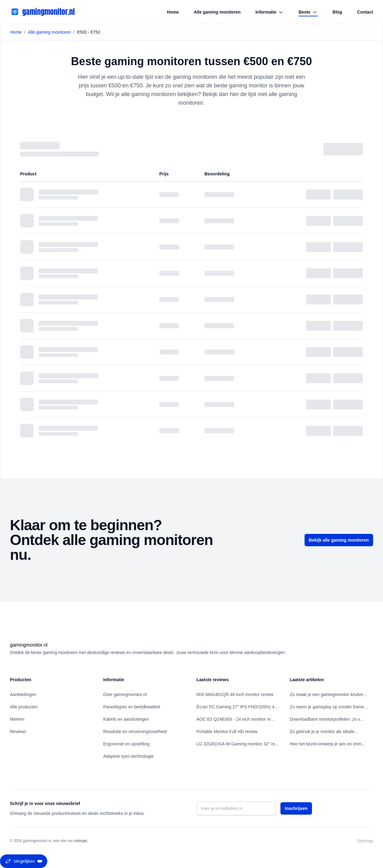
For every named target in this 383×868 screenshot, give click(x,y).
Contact (365, 12)
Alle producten (24, 707)
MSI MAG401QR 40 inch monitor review (235, 694)
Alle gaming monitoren (217, 12)
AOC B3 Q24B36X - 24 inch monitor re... (235, 719)
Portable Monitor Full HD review (227, 732)
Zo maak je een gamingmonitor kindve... (328, 694)
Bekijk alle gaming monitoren (339, 540)
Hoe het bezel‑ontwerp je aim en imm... (327, 744)
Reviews (18, 732)
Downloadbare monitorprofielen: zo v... (327, 719)
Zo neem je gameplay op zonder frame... (329, 707)
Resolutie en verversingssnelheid (135, 732)
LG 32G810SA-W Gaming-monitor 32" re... (238, 744)
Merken (17, 719)
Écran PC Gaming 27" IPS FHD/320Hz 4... (237, 707)
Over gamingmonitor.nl (125, 694)
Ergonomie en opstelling (126, 744)
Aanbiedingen (23, 694)
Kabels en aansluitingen (126, 719)
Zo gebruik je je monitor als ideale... (324, 732)
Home (173, 12)
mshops (81, 841)
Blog (337, 12)
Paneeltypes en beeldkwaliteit (132, 707)
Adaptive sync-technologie (128, 756)
